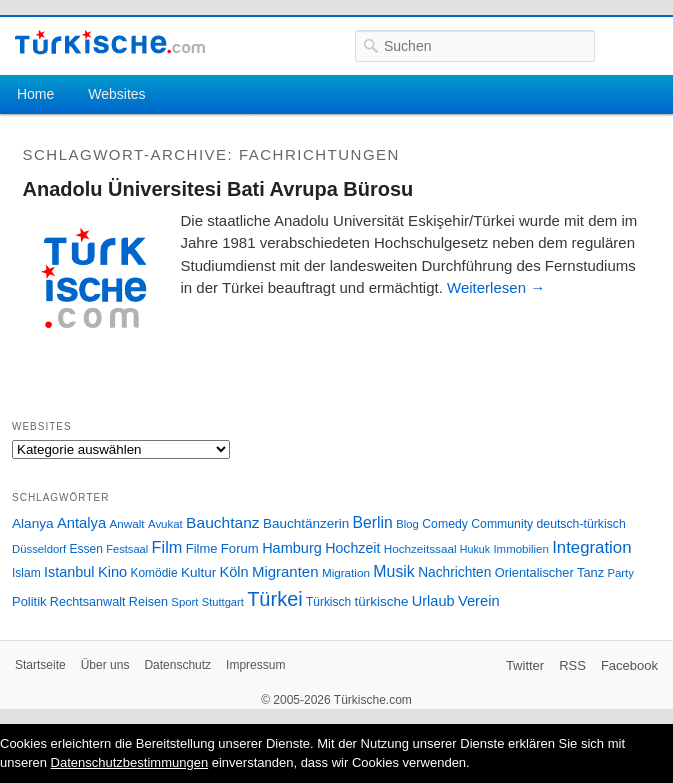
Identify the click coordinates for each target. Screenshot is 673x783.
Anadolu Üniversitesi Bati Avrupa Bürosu (218, 189)
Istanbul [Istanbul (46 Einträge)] (69, 572)
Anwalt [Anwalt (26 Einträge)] (127, 523)
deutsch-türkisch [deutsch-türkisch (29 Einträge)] (581, 524)
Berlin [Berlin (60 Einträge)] (373, 522)
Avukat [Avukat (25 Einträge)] (165, 524)
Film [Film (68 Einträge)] (167, 547)
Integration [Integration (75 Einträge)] (591, 547)
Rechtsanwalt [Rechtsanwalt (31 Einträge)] (88, 602)
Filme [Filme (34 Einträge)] (202, 548)
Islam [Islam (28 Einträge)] (26, 573)
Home (35, 94)
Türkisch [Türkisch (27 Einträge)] (328, 602)
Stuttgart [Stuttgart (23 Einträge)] (223, 602)
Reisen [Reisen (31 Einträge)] (148, 602)
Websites (116, 94)
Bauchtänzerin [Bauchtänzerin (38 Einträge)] (306, 523)
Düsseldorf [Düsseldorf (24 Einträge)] (39, 549)
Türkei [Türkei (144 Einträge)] (275, 599)
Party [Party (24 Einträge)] (620, 573)
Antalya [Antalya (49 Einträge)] (81, 523)
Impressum (255, 665)
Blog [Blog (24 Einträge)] (407, 524)
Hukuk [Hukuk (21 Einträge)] (475, 549)
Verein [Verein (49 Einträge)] (479, 601)
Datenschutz (177, 665)
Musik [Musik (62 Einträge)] (394, 571)
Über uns (105, 665)
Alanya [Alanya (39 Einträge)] (33, 523)
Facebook (629, 665)
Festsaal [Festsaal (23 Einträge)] (127, 549)
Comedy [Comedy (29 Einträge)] (445, 524)
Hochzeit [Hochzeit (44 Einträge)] (352, 548)
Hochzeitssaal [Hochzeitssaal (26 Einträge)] (420, 548)
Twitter (525, 665)
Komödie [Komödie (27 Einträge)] (154, 573)
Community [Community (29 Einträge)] (502, 524)
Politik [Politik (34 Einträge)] (29, 601)
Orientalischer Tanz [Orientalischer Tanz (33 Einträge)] (549, 572)
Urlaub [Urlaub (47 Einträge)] (433, 601)
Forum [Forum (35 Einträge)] (240, 548)
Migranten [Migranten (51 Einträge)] (285, 571)
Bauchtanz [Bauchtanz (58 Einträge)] (222, 522)
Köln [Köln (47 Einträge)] (234, 572)
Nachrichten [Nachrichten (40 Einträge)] (454, 572)
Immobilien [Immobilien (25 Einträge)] (520, 549)
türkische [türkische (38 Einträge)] (381, 601)
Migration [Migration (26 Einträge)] (346, 572)
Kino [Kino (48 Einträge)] (112, 572)
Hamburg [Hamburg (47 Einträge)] (292, 548)
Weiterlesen (496, 287)
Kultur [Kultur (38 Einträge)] (198, 572)
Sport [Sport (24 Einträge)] (184, 602)
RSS (572, 665)
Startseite (40, 665)
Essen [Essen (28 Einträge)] (86, 549)
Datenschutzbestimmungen (130, 762)
